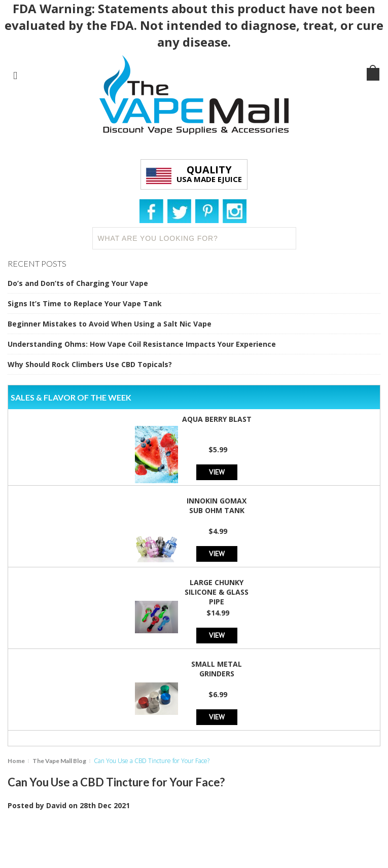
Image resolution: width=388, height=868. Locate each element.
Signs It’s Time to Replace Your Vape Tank (85, 303)
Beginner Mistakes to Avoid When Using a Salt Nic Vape (110, 324)
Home (16, 761)
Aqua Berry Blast (217, 419)
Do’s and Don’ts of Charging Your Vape (78, 283)
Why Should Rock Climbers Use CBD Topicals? (90, 364)
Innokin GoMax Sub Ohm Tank (217, 505)
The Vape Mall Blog (59, 761)
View (217, 472)
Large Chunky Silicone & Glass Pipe (217, 592)
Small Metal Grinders (217, 669)
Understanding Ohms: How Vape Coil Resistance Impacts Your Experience (142, 344)
